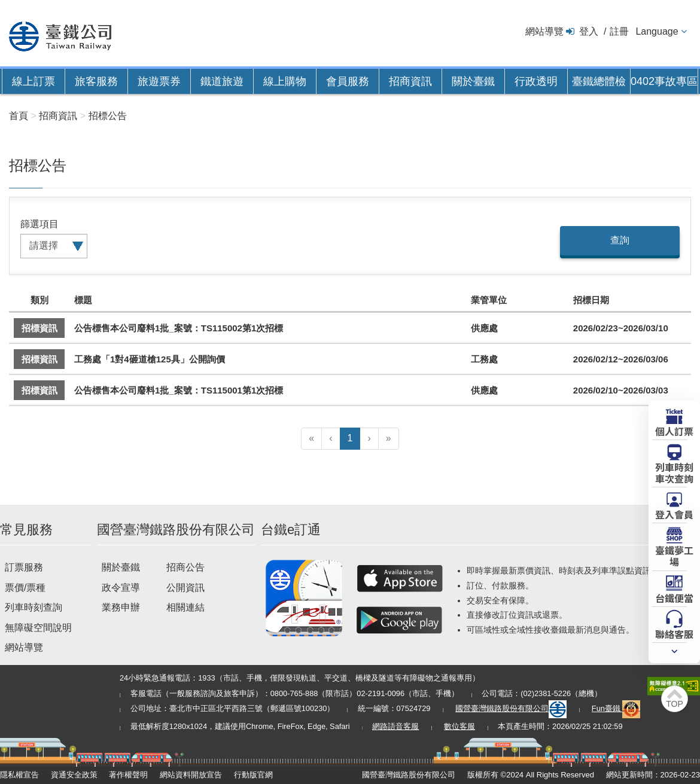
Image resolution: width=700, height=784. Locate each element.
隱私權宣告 (19, 775)
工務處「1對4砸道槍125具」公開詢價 (150, 359)
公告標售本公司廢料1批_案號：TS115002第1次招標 (179, 328)
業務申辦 (121, 607)
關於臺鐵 (473, 81)
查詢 (620, 240)
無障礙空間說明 (38, 628)
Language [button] (657, 31)
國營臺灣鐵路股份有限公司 (511, 708)
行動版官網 (253, 775)
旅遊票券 (159, 81)
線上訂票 (34, 81)
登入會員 (674, 514)
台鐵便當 (674, 597)
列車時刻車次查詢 (674, 472)
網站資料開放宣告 (191, 775)
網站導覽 (544, 31)
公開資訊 (185, 588)
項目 (49, 224)
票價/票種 (25, 588)
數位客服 (459, 726)
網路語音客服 (395, 726)
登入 (589, 31)
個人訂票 (674, 431)
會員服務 (348, 81)
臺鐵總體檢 (599, 81)
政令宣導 (121, 588)
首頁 (19, 116)
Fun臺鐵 (616, 708)
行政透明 (536, 81)
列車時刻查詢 (34, 607)
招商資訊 (410, 81)
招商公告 (185, 567)
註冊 (619, 31)
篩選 (30, 224)
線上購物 (285, 81)
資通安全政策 (74, 775)
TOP (675, 704)
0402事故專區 (664, 81)
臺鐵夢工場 (674, 555)
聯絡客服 (674, 633)
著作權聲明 (128, 775)
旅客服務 (96, 81)
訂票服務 (24, 567)
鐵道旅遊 (222, 81)
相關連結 (185, 607)
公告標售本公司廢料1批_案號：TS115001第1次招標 (179, 390)
